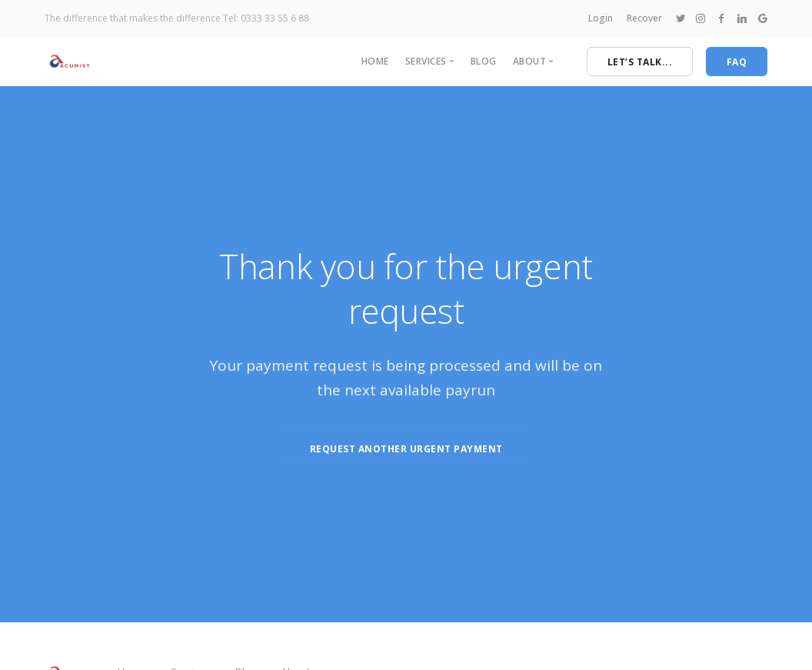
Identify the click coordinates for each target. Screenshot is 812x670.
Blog (484, 61)
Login (601, 18)
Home (375, 61)
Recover (644, 18)
